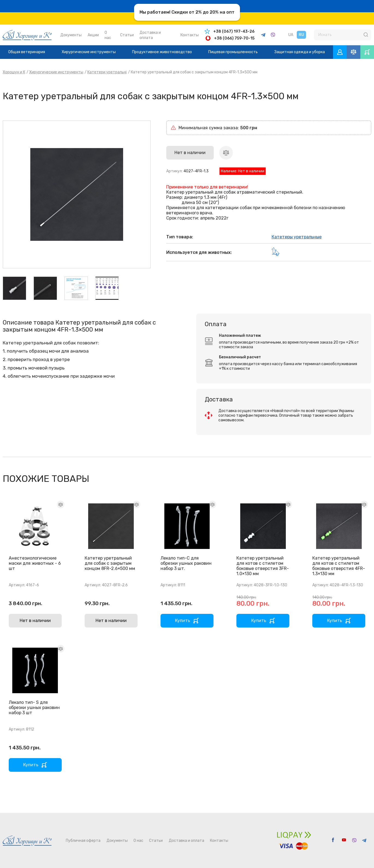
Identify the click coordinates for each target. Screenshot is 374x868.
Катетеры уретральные (297, 237)
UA (291, 35)
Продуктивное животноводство (162, 52)
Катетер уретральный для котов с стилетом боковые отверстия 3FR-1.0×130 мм (263, 566)
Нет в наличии (35, 621)
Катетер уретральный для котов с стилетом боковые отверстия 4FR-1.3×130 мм (339, 566)
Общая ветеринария (27, 52)
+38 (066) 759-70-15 (234, 38)
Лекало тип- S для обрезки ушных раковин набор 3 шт (34, 708)
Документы (71, 35)
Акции (93, 35)
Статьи (127, 35)
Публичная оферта (83, 841)
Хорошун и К (14, 72)
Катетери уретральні (107, 72)
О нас (138, 841)
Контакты (190, 35)
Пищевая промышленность (233, 52)
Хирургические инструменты (89, 52)
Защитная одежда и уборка (300, 52)
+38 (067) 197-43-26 (234, 31)
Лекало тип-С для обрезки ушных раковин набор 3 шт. (186, 563)
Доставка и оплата (186, 841)
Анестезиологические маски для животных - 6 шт (35, 563)
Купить (182, 621)
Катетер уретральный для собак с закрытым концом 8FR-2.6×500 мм (110, 563)
